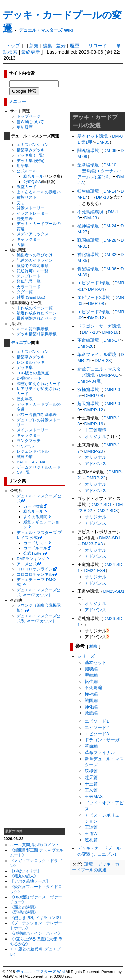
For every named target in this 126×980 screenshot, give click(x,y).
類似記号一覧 (29, 281)
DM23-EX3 (92, 544)
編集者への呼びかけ (35, 255)
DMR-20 (85, 346)
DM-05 (103, 142)
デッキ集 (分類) (31, 160)
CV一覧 (23, 472)
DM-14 (110, 191)
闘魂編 (91, 669)
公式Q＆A (32, 182)
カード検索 (33, 506)
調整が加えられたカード (39, 383)
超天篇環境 (88, 403)
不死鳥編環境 (90, 212)
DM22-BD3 (107, 511)
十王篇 (91, 784)
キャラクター (29, 239)
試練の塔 (25, 456)
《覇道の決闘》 (24, 907)
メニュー (17, 102)
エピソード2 (97, 727)
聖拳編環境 (88, 165)
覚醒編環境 (88, 269)
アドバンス (95, 463)
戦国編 (91, 700)
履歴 (74, 46)
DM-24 (110, 226)
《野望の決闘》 (24, 912)
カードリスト (35, 543)
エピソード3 (97, 734)
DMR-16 (110, 332)
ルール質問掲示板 (33, 329)
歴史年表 (25, 218)
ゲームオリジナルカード (39, 467)
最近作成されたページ (37, 313)
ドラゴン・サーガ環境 (99, 326)
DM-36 (110, 269)
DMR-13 (90, 332)
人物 (21, 244)
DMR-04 (96, 289)
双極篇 (91, 771)
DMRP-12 (93, 410)
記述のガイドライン (35, 260)
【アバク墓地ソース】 (30, 881)
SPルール (25, 446)
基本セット (95, 663)
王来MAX (94, 796)
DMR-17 (111, 340)
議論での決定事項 (33, 266)
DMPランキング (31, 558)
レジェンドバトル (33, 451)
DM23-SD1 (110, 538)
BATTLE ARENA (31, 462)
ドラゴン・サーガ (102, 740)
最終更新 (31, 52)
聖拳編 (91, 675)
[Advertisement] (34, 726)
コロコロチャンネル (35, 574)
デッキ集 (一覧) (31, 155)
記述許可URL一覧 (33, 271)
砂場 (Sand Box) (31, 297)
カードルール (35, 548)
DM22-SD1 (101, 505)
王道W (91, 834)
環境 (89, 864)
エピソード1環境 (94, 283)
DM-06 (110, 150)
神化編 (91, 707)
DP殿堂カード (29, 378)
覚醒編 (91, 713)
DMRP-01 (108, 375)
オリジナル (95, 437)
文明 (21, 203)
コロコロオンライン (35, 569)
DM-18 (102, 197)
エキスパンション (33, 144)
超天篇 (91, 777)
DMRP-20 (93, 451)
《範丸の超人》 (24, 876)
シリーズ (86, 656)
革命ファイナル (100, 753)
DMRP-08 (93, 395)
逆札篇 (91, 840)
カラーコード (29, 287)
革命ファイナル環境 (97, 355)
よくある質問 (35, 517)
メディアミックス (33, 234)
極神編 (91, 694)
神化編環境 (88, 255)
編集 (47, 46)
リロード (98, 46)
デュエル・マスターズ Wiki (46, 30)
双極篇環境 (88, 389)
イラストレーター (33, 213)
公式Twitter (33, 553)
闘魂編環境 (88, 150)
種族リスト (27, 197)
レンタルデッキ (31, 362)
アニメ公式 (27, 564)
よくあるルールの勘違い (39, 192)
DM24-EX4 (94, 570)
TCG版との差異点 (33, 373)
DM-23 (90, 218)
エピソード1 (97, 721)
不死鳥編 (93, 688)
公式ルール (27, 171)
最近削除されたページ (37, 318)
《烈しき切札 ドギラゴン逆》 (37, 918)
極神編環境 (88, 226)
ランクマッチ (29, 441)
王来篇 (91, 790)
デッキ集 (25, 367)
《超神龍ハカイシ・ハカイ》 (36, 933)
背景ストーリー (31, 208)
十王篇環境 (95, 430)
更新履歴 (25, 127)
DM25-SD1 (114, 591)
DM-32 (110, 255)
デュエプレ (21, 343)
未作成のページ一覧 (35, 308)
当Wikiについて (30, 122)
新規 (34, 46)
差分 (61, 46)
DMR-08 (96, 303)
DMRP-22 (96, 478)
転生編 (91, 682)
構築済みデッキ (31, 150)
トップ (13, 46)
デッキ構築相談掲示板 (37, 334)
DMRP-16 (93, 424)
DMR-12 (96, 318)
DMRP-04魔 (89, 381)
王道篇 (91, 827)
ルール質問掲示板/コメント (35, 845)
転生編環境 (88, 191)
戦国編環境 (88, 240)
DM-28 (110, 240)
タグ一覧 (25, 292)
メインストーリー (33, 430)
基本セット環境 (92, 136)
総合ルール (33, 176)
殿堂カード (27, 187)
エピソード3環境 (94, 312)
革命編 (91, 746)
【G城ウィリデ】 (26, 871)
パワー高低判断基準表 (37, 415)
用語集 (23, 166)
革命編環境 (88, 340)
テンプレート (29, 276)
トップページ (29, 116)
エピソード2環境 (94, 297)
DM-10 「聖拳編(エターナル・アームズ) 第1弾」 (100, 171)
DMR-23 (103, 361)
